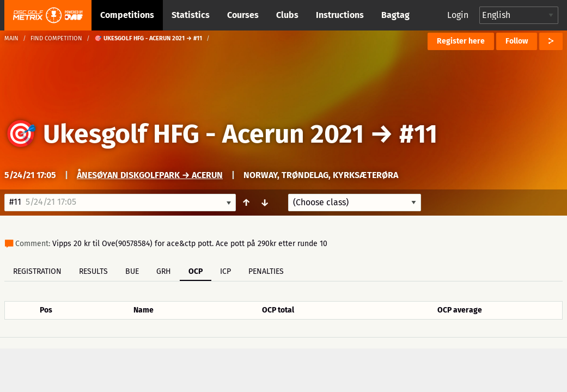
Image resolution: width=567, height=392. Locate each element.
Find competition (56, 38)
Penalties (266, 271)
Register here (461, 41)
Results (93, 271)
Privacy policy (290, 362)
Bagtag (395, 15)
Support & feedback (191, 362)
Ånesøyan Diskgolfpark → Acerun (150, 175)
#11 (418, 134)
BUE (132, 271)
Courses (243, 15)
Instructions (340, 15)
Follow (517, 41)
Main (11, 38)
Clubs (287, 15)
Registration (37, 271)
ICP (225, 271)
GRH (164, 271)
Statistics (191, 15)
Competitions (127, 15)
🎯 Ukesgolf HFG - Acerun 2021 (184, 134)
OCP (196, 271)
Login (458, 15)
